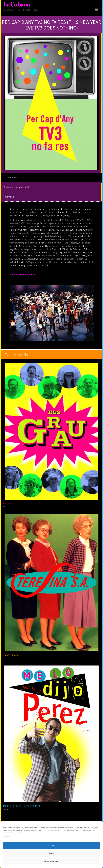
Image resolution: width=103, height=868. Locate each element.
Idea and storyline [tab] (15, 177)
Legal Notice (7, 837)
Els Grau (8, 503)
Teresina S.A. (10, 655)
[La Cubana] (17, 4)
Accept (51, 846)
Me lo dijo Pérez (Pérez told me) (21, 806)
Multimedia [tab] (9, 197)
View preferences (52, 861)
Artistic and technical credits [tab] (17, 187)
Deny (52, 853)
